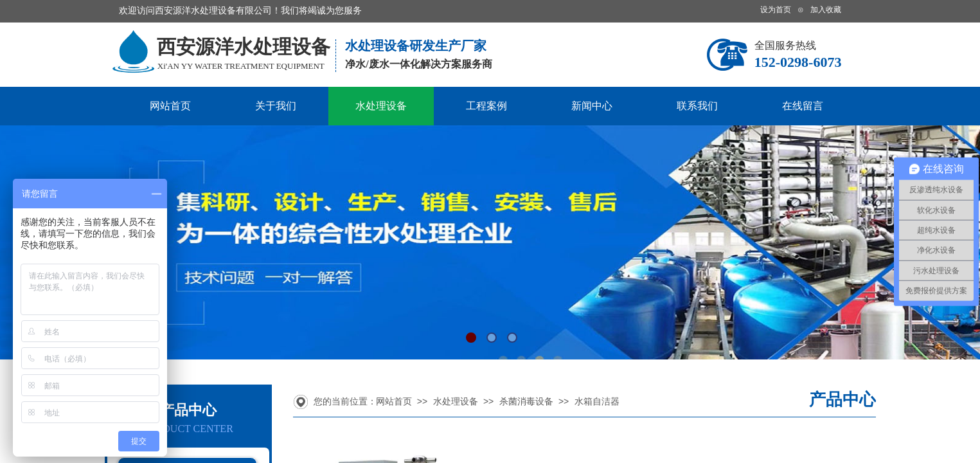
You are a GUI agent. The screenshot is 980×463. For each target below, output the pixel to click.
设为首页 (776, 10)
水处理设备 (381, 106)
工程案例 (486, 106)
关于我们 (276, 106)
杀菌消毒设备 (526, 402)
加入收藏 (826, 10)
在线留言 (803, 106)
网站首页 (170, 106)
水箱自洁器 (597, 402)
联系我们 (697, 106)
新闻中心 (592, 106)
